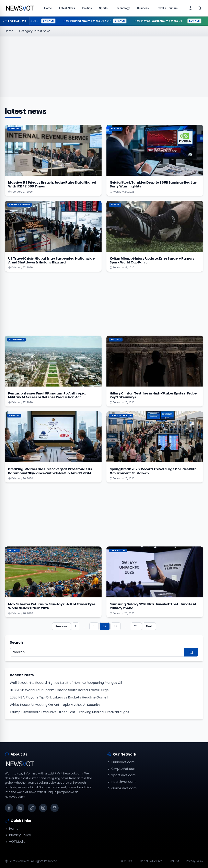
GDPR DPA (127, 861)
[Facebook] (9, 808)
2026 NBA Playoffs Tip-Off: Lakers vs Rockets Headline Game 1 (59, 697)
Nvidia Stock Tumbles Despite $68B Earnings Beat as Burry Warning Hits (153, 184)
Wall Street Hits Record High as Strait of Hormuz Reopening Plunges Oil (66, 683)
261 (136, 626)
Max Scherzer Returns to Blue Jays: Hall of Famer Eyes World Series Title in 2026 (52, 606)
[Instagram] (43, 808)
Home (9, 31)
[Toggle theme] (190, 8)
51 (94, 626)
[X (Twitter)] (32, 808)
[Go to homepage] (20, 8)
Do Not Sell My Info (151, 861)
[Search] (199, 8)
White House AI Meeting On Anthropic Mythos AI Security (55, 705)
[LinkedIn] (20, 808)
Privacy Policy (18, 835)
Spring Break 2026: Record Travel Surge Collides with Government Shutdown (153, 471)
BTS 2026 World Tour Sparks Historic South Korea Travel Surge (59, 690)
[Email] (55, 808)
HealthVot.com (121, 782)
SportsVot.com (121, 775)
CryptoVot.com (122, 769)
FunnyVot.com (121, 762)
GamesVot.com (122, 788)
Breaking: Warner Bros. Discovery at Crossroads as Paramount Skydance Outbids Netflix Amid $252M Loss (50, 473)
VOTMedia (15, 842)
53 (116, 626)
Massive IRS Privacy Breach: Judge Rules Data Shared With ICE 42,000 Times (52, 184)
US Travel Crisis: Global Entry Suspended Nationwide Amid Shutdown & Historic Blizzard (51, 260)
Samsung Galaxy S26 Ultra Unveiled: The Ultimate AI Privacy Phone (153, 606)
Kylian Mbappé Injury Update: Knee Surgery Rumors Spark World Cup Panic (152, 260)
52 (105, 626)
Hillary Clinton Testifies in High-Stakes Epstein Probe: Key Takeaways (153, 395)
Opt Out (174, 861)
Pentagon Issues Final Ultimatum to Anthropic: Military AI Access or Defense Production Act (47, 395)
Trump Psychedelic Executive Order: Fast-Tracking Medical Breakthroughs (69, 712)
